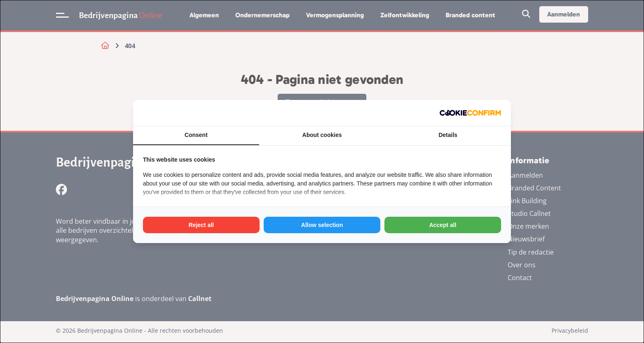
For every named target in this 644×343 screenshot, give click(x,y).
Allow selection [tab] (322, 225)
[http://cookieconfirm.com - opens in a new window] (470, 113)
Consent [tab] (196, 135)
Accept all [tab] (443, 225)
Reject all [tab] (201, 225)
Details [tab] (448, 135)
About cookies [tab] (322, 135)
